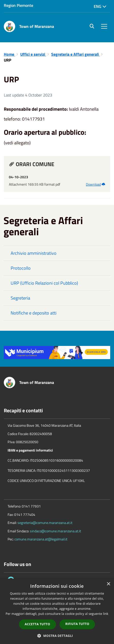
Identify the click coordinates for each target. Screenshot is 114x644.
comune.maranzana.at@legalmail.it (41, 539)
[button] (57, 636)
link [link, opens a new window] (106, 614)
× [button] (108, 584)
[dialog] (57, 611)
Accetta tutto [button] (37, 624)
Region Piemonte (18, 5)
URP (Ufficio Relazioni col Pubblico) (44, 283)
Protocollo (21, 268)
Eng (100, 6)
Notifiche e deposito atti (34, 313)
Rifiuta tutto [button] (77, 624)
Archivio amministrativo (34, 253)
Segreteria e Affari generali (75, 54)
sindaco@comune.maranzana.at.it (55, 531)
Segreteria (20, 298)
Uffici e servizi (33, 54)
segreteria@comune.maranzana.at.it (45, 523)
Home (9, 54)
